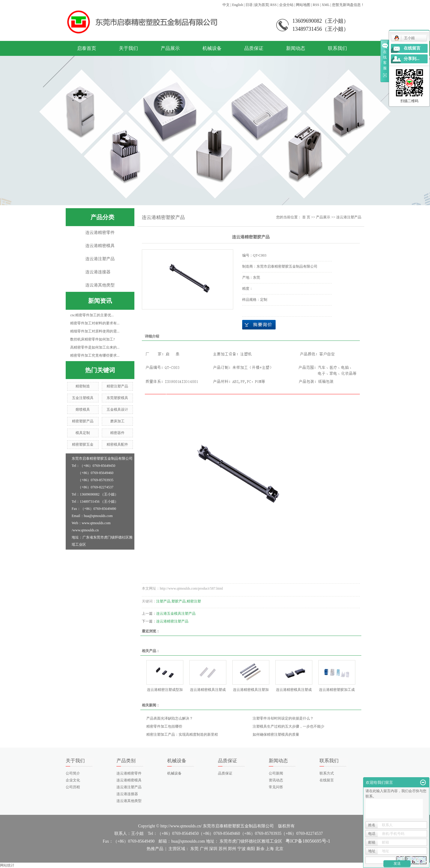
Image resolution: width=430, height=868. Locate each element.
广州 (204, 849)
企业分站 (286, 5)
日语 (249, 5)
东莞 (194, 849)
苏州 (223, 849)
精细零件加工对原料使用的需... (95, 331)
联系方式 (327, 773)
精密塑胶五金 (83, 444)
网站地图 (303, 5)
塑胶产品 (179, 601)
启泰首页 (87, 48)
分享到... (412, 59)
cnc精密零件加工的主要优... (92, 315)
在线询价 (259, 325)
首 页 (306, 217)
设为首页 (262, 5)
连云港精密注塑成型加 (165, 690)
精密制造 (83, 386)
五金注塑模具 (83, 398)
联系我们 (337, 48)
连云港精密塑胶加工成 (337, 690)
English (238, 5)
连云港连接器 (98, 272)
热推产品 (155, 849)
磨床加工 (117, 421)
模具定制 (83, 433)
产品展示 (170, 48)
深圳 (213, 849)
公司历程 (73, 787)
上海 (270, 849)
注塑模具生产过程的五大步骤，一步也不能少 (288, 726)
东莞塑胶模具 (117, 398)
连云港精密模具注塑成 (208, 690)
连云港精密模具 (100, 246)
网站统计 (7, 865)
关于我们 (128, 48)
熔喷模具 (83, 410)
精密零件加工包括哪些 (164, 726)
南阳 (251, 849)
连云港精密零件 (100, 233)
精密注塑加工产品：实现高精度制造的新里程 (182, 734)
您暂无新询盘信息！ (348, 5)
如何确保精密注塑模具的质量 (276, 734)
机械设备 (212, 48)
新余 (260, 849)
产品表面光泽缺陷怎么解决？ (170, 718)
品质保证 (254, 48)
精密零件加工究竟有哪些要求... (95, 355)
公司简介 (73, 773)
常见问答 (276, 787)
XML (325, 5)
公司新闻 (276, 773)
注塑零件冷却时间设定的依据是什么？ (283, 718)
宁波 (242, 849)
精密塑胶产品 (83, 421)
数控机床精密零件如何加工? (92, 339)
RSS (273, 5)
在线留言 (327, 780)
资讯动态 (276, 780)
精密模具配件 (117, 444)
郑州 (232, 849)
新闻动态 (296, 48)
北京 (279, 849)
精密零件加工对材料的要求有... (95, 323)
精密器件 (117, 433)
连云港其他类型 (100, 285)
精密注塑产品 (117, 386)
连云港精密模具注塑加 (251, 690)
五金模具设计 (117, 410)
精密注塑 (194, 601)
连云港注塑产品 (100, 259)
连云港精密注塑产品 (172, 621)
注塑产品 (163, 601)
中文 (226, 5)
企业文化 (73, 780)
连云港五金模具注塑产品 (176, 614)
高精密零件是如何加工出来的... (95, 347)
